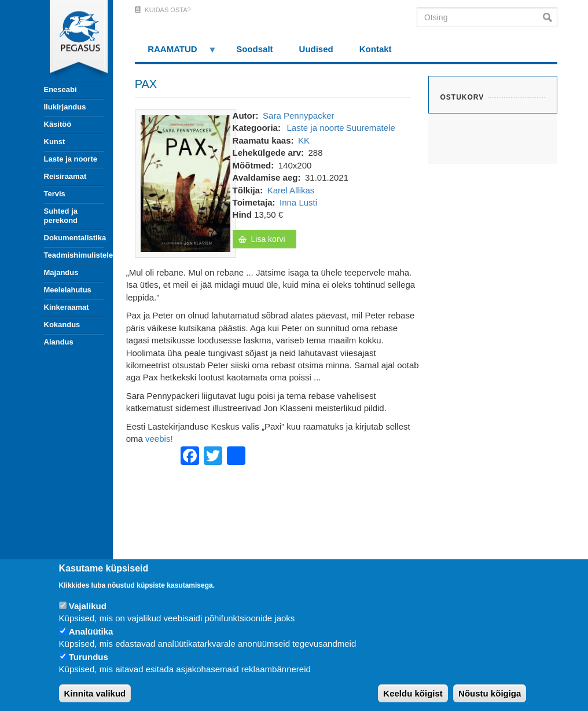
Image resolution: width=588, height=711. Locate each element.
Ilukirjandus (65, 107)
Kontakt (376, 49)
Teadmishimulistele (74, 255)
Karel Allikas (291, 190)
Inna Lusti (298, 202)
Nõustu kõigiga (490, 693)
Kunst (55, 142)
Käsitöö (58, 124)
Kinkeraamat (67, 307)
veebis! (159, 439)
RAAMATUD (176, 53)
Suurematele (371, 128)
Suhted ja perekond (61, 216)
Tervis (55, 194)
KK (304, 140)
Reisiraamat (65, 176)
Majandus (61, 272)
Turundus (89, 657)
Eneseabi (60, 89)
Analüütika (91, 631)
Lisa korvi (268, 239)
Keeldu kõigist (413, 693)
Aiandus (59, 342)
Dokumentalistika (74, 238)
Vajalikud (88, 606)
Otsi (550, 17)
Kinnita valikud (95, 693)
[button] (185, 183)
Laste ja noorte (71, 159)
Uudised (316, 49)
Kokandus (62, 325)
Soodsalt (254, 49)
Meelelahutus (68, 290)
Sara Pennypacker (298, 116)
